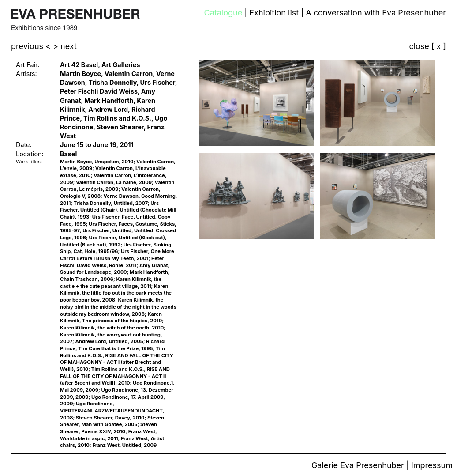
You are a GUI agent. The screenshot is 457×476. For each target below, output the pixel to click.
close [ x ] (427, 47)
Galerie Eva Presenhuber (359, 465)
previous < (32, 46)
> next (65, 46)
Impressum (432, 465)
